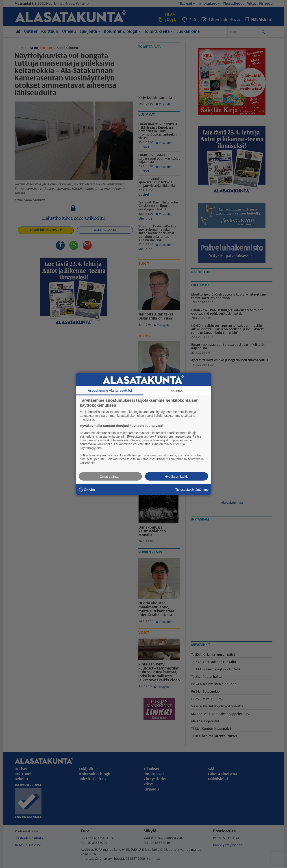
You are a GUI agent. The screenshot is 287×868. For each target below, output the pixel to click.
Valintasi (177, 391)
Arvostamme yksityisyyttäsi (110, 390)
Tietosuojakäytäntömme (192, 490)
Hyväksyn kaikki (177, 476)
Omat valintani (111, 476)
